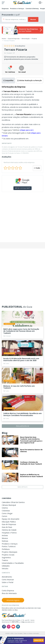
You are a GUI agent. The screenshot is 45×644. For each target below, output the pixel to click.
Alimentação (26, 39)
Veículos (5, 568)
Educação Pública (9, 522)
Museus (5, 538)
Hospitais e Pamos (9, 533)
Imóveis (5, 535)
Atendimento (7, 577)
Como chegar (7, 513)
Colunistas (6, 511)
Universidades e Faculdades (13, 563)
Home (4, 39)
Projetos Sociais (8, 555)
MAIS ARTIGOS (22, 487)
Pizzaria (34, 39)
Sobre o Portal (7, 582)
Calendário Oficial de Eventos (13, 502)
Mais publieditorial (23, 426)
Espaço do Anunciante (11, 519)
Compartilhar (8, 80)
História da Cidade (9, 530)
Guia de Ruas (7, 527)
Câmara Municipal (9, 505)
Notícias (5, 541)
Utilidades (6, 566)
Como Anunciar (8, 580)
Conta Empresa (8, 591)
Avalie (37, 168)
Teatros (5, 560)
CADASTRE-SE (39, 640)
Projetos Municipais (10, 552)
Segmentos (6, 558)
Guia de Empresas (14, 39)
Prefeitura (6, 549)
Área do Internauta (9, 593)
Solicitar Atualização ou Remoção (30, 80)
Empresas (5, 8)
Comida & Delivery (32, 8)
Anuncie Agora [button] (13, 600)
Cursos (4, 516)
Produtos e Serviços (17, 8)
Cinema (5, 508)
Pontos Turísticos (9, 546)
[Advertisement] (22, 218)
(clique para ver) (27, 130)
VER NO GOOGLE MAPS (23, 188)
